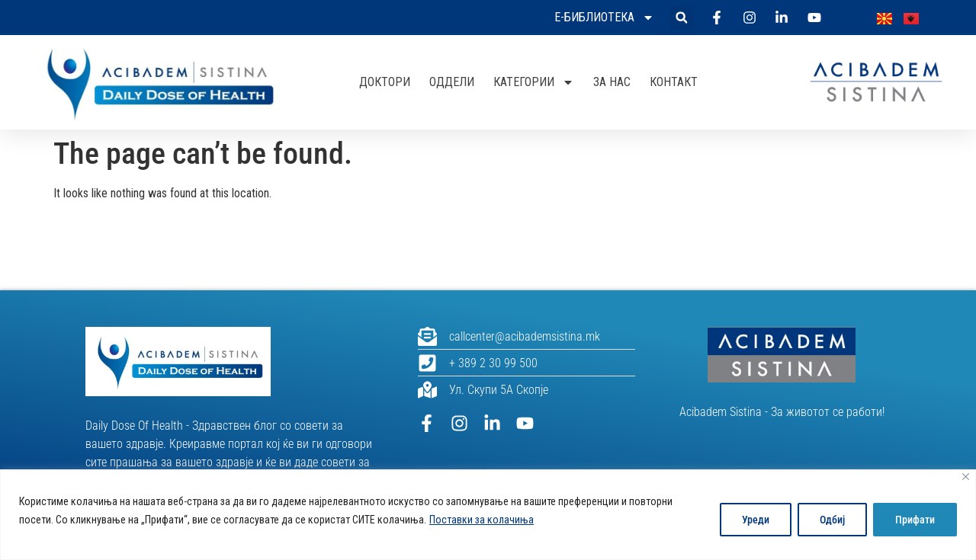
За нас (612, 82)
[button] (681, 18)
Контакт (674, 82)
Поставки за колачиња (482, 520)
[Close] (966, 477)
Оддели (452, 82)
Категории (534, 82)
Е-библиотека (604, 18)
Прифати (915, 520)
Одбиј (832, 520)
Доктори (385, 82)
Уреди (756, 520)
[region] (488, 515)
